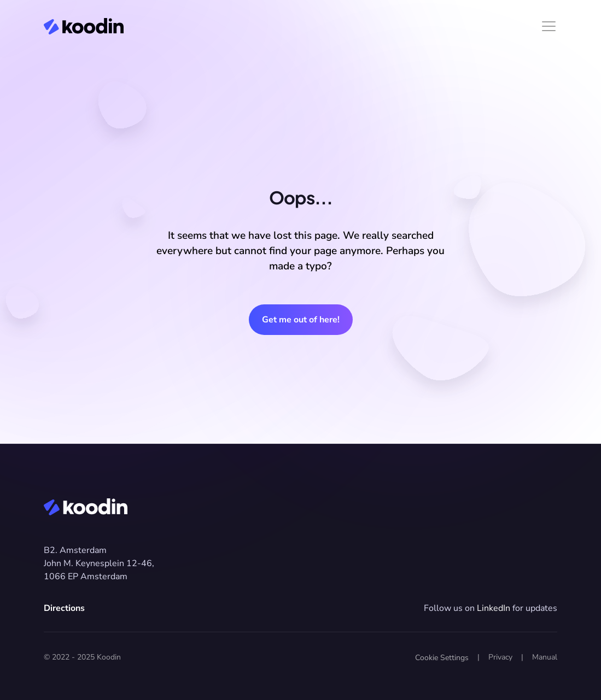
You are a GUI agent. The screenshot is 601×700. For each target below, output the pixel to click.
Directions (64, 608)
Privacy (500, 657)
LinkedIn (494, 608)
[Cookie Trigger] (442, 658)
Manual (545, 657)
